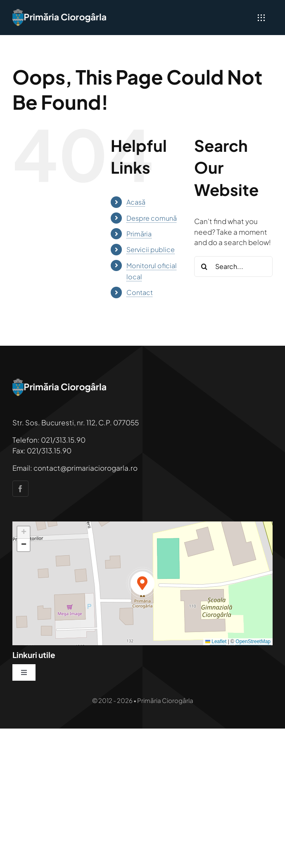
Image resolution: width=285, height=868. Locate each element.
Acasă (136, 202)
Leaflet (216, 642)
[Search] (204, 267)
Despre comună (152, 218)
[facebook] (20, 489)
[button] (142, 583)
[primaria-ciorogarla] (60, 12)
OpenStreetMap (253, 642)
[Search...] (233, 267)
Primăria (139, 234)
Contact (140, 292)
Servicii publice (151, 249)
